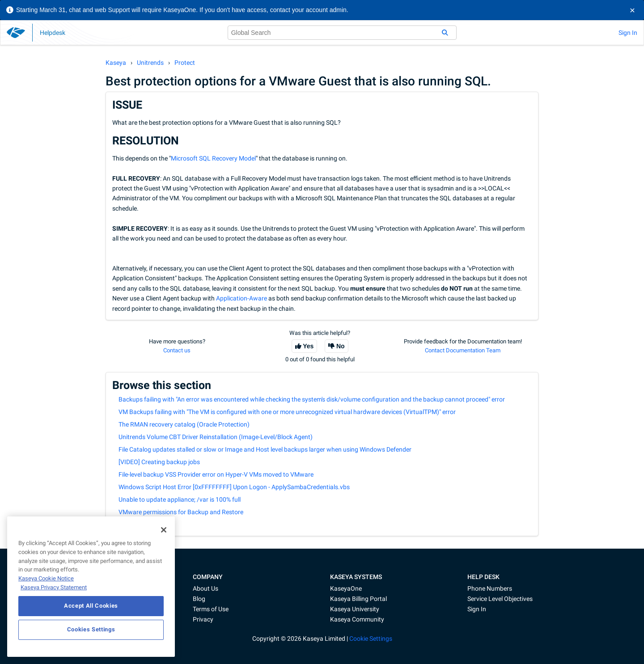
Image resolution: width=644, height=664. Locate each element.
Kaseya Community (357, 619)
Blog (199, 599)
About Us (205, 588)
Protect (185, 63)
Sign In (628, 33)
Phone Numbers (490, 588)
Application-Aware (241, 298)
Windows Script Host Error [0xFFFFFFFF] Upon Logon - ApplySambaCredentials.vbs (234, 487)
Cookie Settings (371, 639)
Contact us (177, 350)
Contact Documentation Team (463, 350)
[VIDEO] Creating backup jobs (159, 462)
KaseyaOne (346, 588)
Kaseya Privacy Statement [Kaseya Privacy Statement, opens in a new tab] (54, 587)
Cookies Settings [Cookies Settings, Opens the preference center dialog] (91, 629)
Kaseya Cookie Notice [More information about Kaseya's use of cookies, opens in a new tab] (46, 578)
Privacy (203, 619)
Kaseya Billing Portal (358, 599)
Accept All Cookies (91, 606)
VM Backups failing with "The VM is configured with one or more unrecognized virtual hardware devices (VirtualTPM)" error (287, 412)
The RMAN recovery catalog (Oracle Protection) (184, 424)
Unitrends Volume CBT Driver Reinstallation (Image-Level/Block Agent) (216, 437)
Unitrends (150, 63)
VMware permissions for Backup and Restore (181, 512)
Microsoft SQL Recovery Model (213, 158)
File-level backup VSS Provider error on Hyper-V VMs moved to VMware (216, 474)
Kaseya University (355, 609)
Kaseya (116, 63)
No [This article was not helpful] (341, 346)
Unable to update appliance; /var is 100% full (180, 499)
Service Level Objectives (500, 599)
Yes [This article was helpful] (308, 346)
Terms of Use (211, 609)
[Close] (164, 530)
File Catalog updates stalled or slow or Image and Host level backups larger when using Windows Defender (265, 449)
